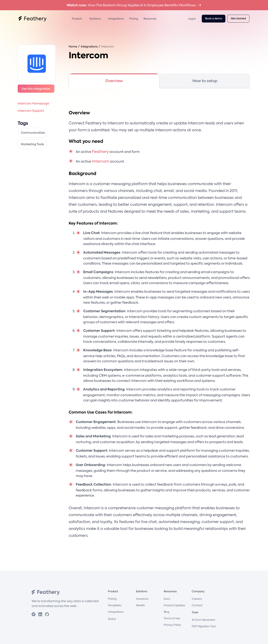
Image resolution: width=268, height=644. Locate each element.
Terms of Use (172, 618)
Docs (167, 599)
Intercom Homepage (33, 103)
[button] (78, 19)
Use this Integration (36, 89)
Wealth (140, 605)
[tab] (114, 81)
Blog (167, 612)
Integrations (116, 19)
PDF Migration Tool (204, 626)
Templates (115, 605)
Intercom (108, 47)
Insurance (142, 599)
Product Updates (174, 605)
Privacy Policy (172, 625)
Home (73, 47)
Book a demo (214, 19)
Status (112, 619)
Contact (197, 605)
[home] (33, 19)
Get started (238, 19)
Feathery (100, 152)
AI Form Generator (204, 620)
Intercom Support (31, 111)
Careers (197, 599)
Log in (192, 19)
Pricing (134, 19)
